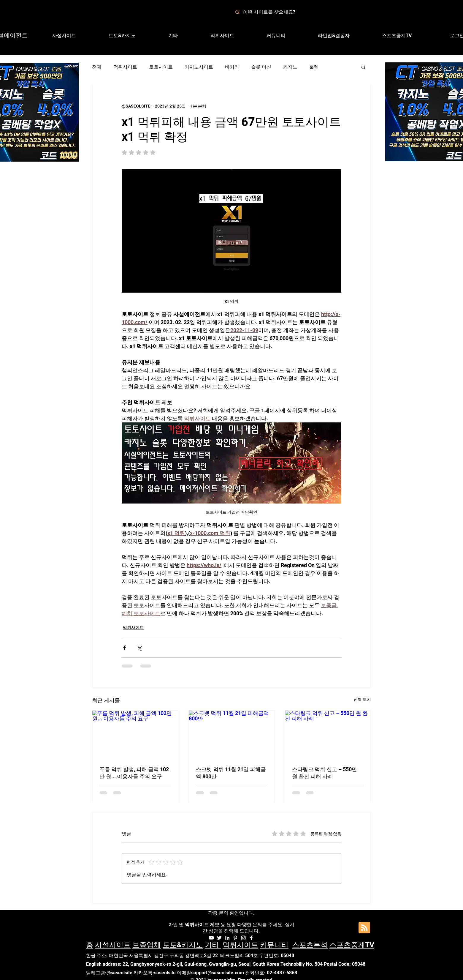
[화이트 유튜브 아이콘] (211, 938)
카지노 (290, 67)
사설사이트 (113, 945)
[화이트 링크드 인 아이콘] (227, 938)
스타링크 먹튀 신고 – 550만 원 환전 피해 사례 (325, 773)
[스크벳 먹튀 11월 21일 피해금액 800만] (232, 735)
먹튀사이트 (125, 67)
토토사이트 (161, 67)
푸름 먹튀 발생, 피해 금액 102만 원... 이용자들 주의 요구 (134, 773)
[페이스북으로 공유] (125, 648)
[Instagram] (243, 938)
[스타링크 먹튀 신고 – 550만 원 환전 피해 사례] (328, 735)
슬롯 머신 (261, 67)
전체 (97, 67)
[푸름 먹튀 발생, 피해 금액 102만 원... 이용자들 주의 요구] (135, 735)
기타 (213, 945)
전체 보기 (362, 699)
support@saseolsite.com (218, 973)
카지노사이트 (199, 67)
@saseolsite (119, 973)
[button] (334, 36)
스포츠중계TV (352, 945)
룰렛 (314, 67)
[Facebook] (251, 938)
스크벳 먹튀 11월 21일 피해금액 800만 (231, 773)
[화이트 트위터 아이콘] (219, 938)
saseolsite (165, 973)
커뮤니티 (274, 945)
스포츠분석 (310, 945)
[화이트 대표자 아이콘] (235, 938)
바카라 (232, 67)
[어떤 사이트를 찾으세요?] (273, 12)
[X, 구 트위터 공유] (139, 648)
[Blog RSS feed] (364, 928)
